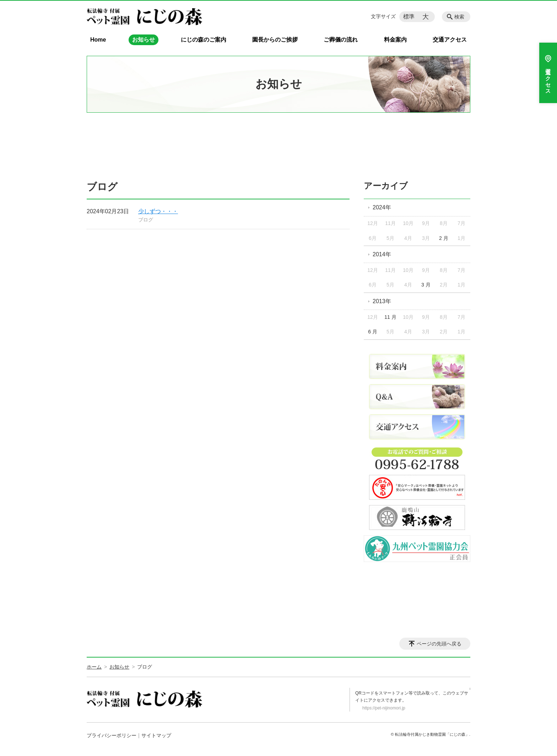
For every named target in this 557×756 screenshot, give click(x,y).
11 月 (390, 317)
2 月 (444, 238)
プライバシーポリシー (112, 735)
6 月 (373, 332)
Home (98, 40)
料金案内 (395, 40)
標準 (409, 17)
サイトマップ (156, 735)
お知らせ (144, 40)
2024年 (382, 207)
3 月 (426, 285)
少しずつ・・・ (158, 211)
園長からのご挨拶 (275, 40)
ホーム (94, 667)
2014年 (382, 254)
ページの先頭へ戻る (439, 644)
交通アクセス (450, 40)
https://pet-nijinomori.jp (384, 708)
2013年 (382, 301)
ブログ (146, 220)
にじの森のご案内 (204, 40)
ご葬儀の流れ (341, 40)
